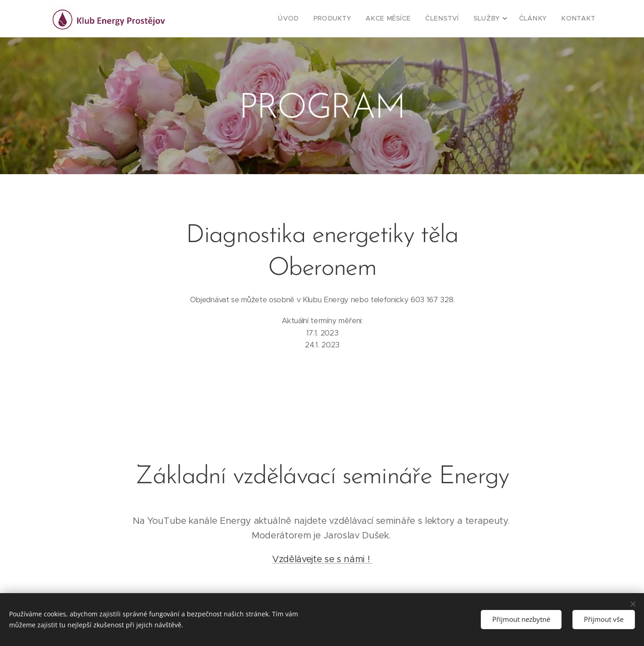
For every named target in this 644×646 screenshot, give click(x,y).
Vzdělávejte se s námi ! (322, 559)
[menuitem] (312, 19)
